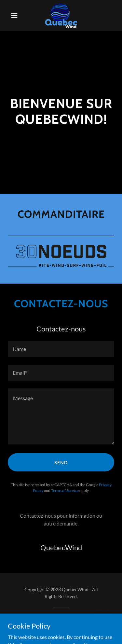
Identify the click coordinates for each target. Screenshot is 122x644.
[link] (61, 16)
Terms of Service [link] (65, 490)
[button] (16, 16)
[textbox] (61, 349)
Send (61, 462)
